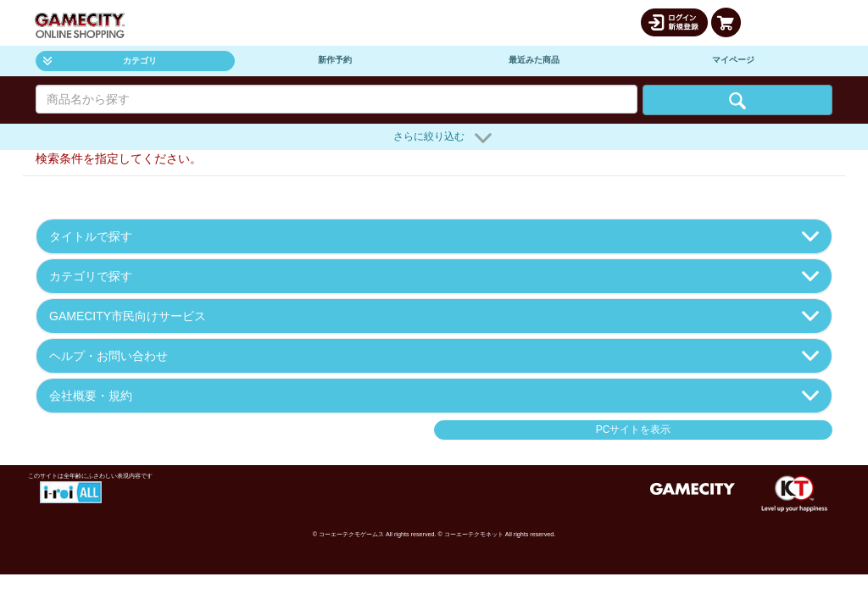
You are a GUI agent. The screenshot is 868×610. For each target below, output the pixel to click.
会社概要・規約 (434, 396)
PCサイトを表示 (634, 430)
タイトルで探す (434, 236)
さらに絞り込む (442, 138)
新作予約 (335, 60)
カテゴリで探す (434, 276)
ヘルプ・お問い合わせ (434, 356)
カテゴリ (100, 61)
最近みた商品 (534, 60)
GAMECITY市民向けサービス (434, 316)
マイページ (733, 60)
